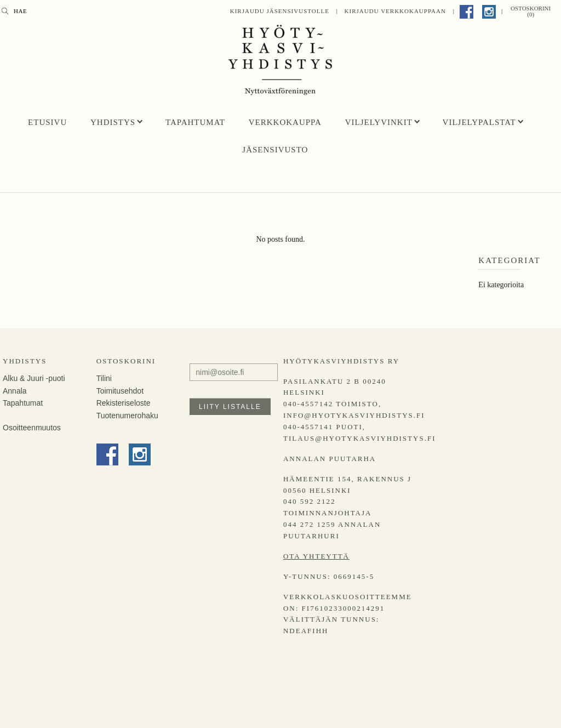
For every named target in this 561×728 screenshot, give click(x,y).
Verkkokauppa (285, 122)
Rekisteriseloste (124, 403)
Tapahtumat (195, 122)
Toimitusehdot (120, 391)
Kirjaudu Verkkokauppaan (395, 11)
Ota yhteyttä (316, 556)
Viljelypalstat (479, 122)
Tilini (104, 378)
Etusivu (47, 122)
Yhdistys (113, 122)
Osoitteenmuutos (32, 428)
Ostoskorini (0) (531, 11)
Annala (15, 391)
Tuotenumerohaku (127, 416)
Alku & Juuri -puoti (34, 378)
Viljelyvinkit (379, 122)
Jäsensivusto (275, 150)
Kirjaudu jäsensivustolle (280, 11)
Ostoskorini (126, 361)
